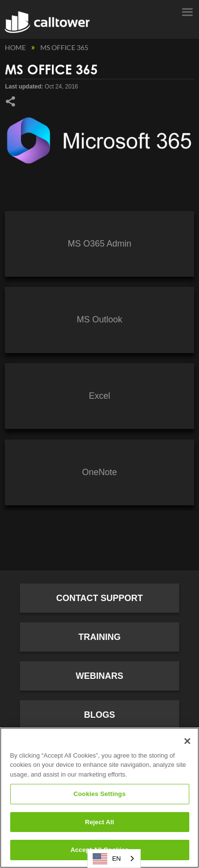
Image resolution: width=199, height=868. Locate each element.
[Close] (187, 741)
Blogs (99, 715)
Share (10, 102)
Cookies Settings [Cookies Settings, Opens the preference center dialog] (99, 794)
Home (16, 47)
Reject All (99, 822)
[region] (99, 798)
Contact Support (100, 598)
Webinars (99, 676)
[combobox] (114, 859)
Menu (187, 11)
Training (100, 637)
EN (107, 859)
